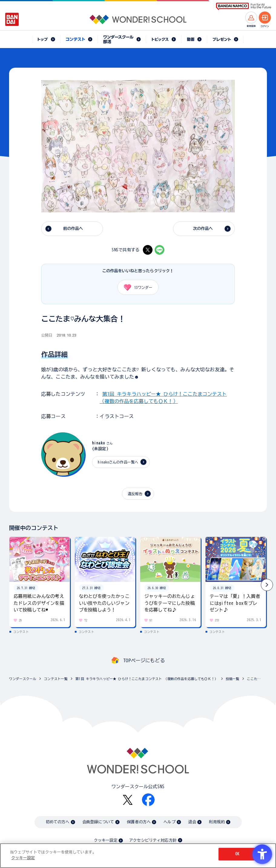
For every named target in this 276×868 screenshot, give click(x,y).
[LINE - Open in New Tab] (159, 250)
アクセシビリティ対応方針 (153, 840)
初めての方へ (58, 822)
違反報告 (135, 494)
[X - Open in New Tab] (148, 250)
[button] (267, 585)
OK (237, 854)
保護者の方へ (139, 822)
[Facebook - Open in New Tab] (148, 800)
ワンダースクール (23, 679)
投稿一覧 (233, 679)
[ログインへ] (265, 18)
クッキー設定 (106, 840)
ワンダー (136, 287)
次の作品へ (203, 229)
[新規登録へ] (251, 18)
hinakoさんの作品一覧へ (118, 462)
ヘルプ (169, 822)
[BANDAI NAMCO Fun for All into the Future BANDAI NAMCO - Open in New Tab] (244, 6)
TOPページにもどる (144, 660)
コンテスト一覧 (56, 679)
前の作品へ (73, 229)
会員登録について (98, 822)
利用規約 (217, 822)
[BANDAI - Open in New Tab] (12, 19)
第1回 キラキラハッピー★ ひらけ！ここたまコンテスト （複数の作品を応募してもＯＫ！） (147, 679)
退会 (192, 822)
